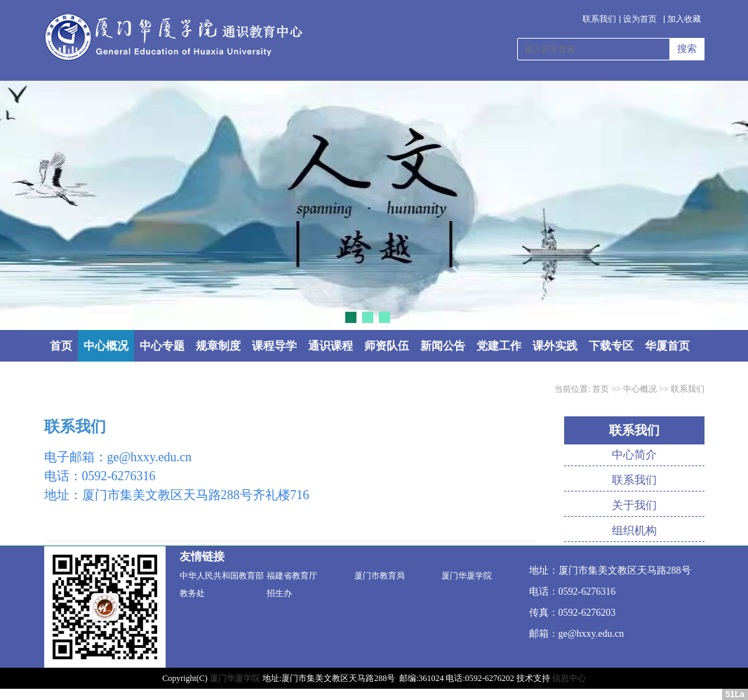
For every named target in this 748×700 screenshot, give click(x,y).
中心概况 (106, 346)
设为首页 (640, 19)
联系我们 (599, 19)
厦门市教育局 (380, 576)
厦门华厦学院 (467, 576)
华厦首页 (667, 346)
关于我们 (634, 505)
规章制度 (218, 346)
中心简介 (634, 455)
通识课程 (330, 346)
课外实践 (555, 346)
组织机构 (634, 530)
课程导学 (274, 346)
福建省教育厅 (292, 576)
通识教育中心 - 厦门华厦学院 (173, 38)
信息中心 (569, 678)
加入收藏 (684, 19)
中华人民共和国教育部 (222, 576)
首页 (61, 346)
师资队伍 (387, 346)
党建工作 (499, 346)
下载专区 (611, 346)
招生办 (279, 593)
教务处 (192, 593)
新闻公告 (443, 346)
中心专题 (162, 346)
